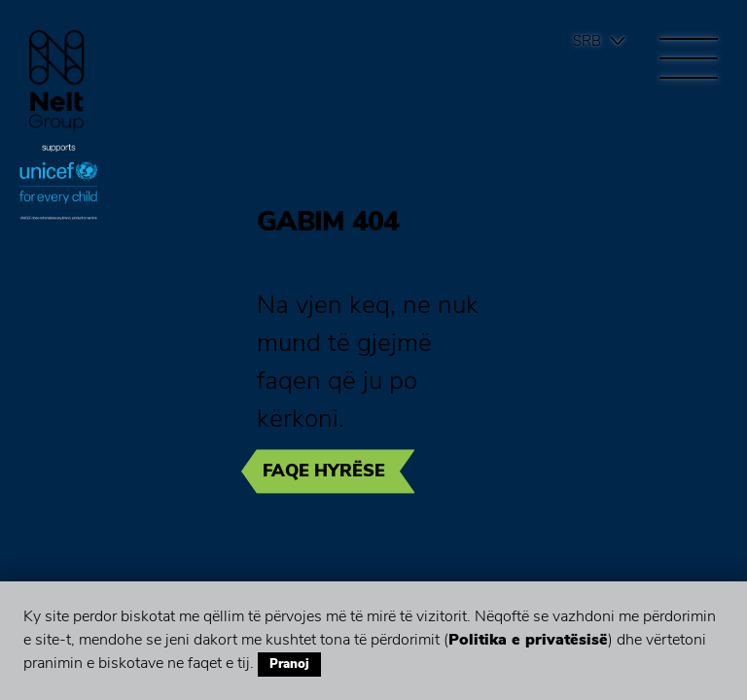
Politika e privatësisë (528, 640)
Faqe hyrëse (324, 471)
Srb (587, 41)
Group (57, 80)
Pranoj (289, 664)
